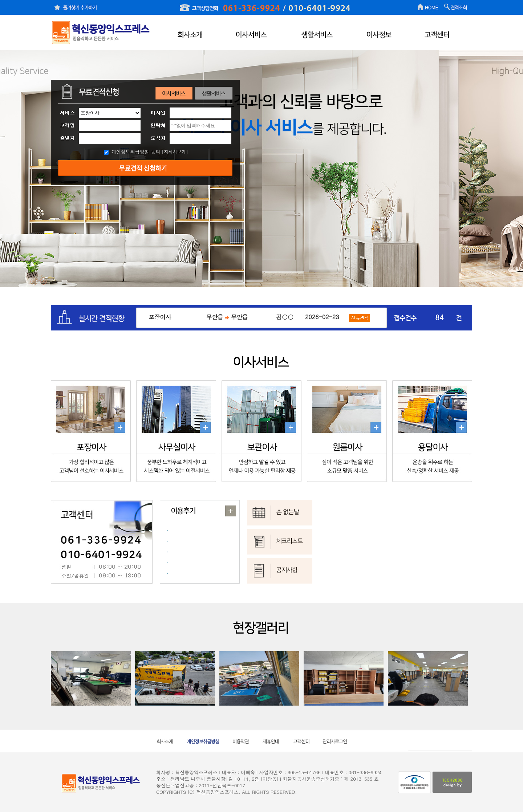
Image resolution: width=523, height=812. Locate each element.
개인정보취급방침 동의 (136, 152)
